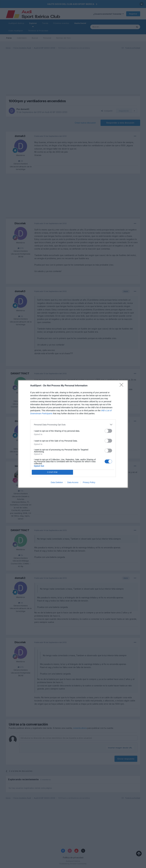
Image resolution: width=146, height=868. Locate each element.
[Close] (122, 386)
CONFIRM (52, 472)
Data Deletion (57, 482)
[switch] (108, 431)
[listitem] (73, 425)
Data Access (73, 482)
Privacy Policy (89, 482)
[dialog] (73, 434)
